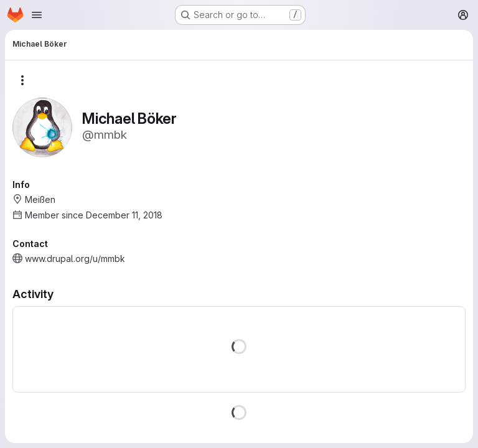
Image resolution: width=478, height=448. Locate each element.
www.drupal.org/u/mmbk (75, 259)
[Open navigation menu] (37, 15)
